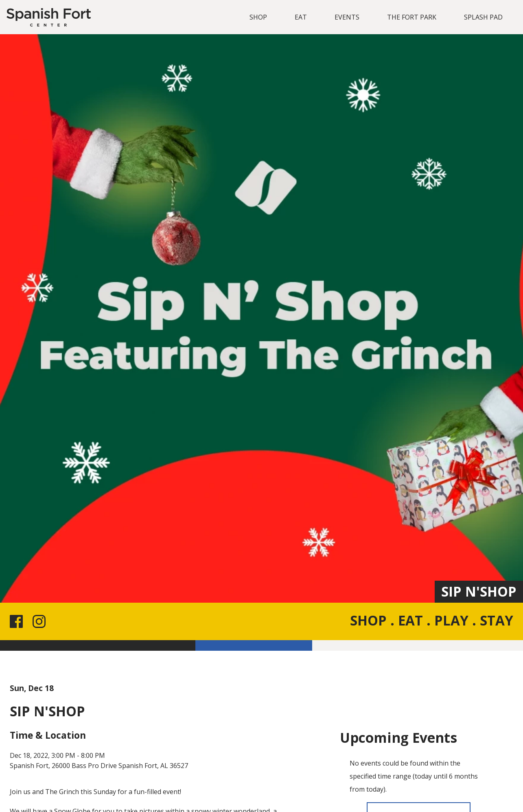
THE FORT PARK (412, 17)
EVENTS (347, 17)
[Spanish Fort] (49, 17)
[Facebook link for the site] (18, 621)
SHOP (258, 17)
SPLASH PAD (483, 17)
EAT (301, 17)
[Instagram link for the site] (41, 621)
